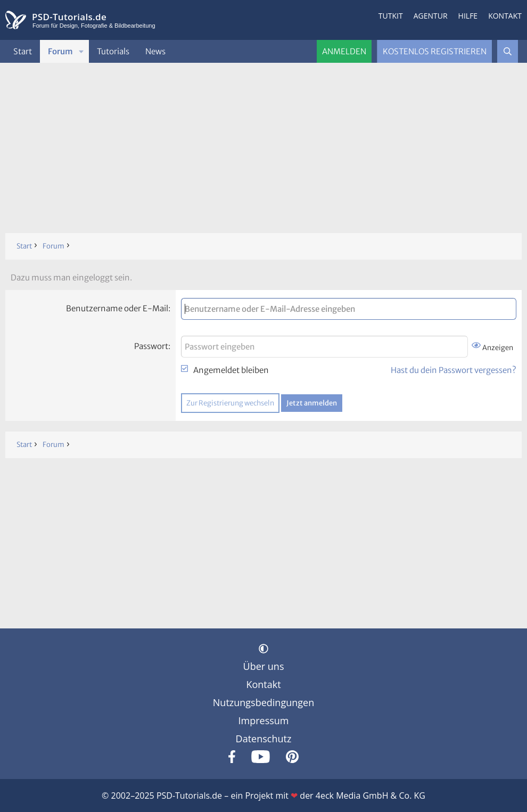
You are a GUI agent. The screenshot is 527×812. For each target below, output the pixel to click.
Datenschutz (264, 739)
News (155, 51)
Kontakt (505, 16)
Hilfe (468, 16)
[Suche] (508, 51)
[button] (81, 51)
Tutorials (113, 51)
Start (23, 51)
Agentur (431, 16)
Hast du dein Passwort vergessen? (454, 370)
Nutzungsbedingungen (263, 702)
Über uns (264, 666)
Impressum (263, 720)
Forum (60, 51)
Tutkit (391, 16)
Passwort (151, 346)
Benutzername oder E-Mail (117, 308)
